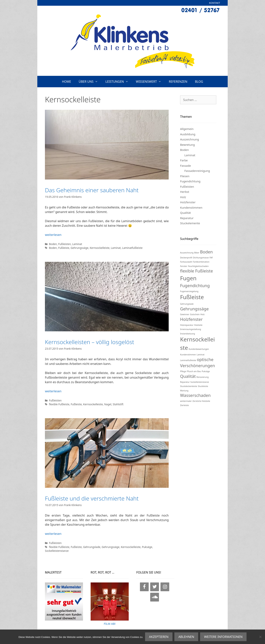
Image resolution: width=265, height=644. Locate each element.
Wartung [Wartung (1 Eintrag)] (184, 391)
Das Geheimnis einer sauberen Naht (92, 190)
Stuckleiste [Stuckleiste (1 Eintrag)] (203, 386)
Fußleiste (64, 248)
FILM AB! (110, 624)
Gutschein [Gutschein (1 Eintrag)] (195, 314)
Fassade (186, 166)
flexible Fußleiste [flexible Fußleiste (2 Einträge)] (196, 271)
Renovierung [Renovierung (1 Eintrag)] (203, 377)
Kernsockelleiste (100, 248)
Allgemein (187, 129)
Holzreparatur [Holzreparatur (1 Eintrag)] (187, 325)
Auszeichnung (190, 139)
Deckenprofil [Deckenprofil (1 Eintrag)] (186, 258)
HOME (66, 82)
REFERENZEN (178, 82)
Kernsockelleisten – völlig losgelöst (90, 342)
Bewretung (187, 145)
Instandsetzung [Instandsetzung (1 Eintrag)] (188, 334)
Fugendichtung (190, 181)
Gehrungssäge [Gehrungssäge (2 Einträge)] (194, 309)
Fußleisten (65, 244)
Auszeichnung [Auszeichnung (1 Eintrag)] (187, 253)
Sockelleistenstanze (57, 551)
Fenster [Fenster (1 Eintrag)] (184, 266)
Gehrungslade (92, 547)
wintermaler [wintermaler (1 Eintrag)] (186, 401)
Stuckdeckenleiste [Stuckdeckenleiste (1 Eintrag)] (189, 386)
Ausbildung (188, 134)
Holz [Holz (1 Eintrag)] (202, 314)
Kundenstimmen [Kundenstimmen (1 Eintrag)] (188, 355)
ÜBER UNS (90, 82)
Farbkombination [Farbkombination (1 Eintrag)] (201, 262)
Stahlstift (118, 404)
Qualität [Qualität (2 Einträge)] (188, 376)
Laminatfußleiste (132, 248)
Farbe (184, 160)
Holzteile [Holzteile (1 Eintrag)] (198, 325)
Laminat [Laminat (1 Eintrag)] (201, 355)
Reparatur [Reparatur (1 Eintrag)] (185, 382)
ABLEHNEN (186, 637)
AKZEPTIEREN (159, 637)
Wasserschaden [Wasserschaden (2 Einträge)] (195, 395)
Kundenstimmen (191, 207)
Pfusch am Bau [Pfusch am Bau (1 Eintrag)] (194, 371)
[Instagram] (165, 587)
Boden (53, 244)
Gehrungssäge (79, 248)
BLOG (199, 82)
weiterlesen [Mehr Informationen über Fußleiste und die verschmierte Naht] (53, 534)
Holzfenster (188, 202)
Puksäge (147, 547)
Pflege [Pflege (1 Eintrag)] (183, 371)
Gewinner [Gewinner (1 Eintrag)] (185, 314)
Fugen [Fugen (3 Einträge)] (188, 278)
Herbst (185, 192)
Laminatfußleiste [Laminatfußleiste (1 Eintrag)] (188, 360)
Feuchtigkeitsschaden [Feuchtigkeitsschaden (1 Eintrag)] (198, 266)
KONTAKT (215, 3)
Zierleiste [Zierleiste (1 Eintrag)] (184, 405)
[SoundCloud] (155, 597)
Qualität (185, 213)
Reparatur (187, 218)
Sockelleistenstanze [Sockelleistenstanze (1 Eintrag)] (200, 382)
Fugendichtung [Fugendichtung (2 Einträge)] (195, 286)
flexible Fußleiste (59, 404)
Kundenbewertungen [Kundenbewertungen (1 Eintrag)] (199, 349)
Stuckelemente (190, 223)
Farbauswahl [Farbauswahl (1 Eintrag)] (186, 262)
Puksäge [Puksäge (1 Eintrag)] (206, 371)
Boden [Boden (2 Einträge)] (206, 252)
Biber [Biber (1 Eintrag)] (197, 253)
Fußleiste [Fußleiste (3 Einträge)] (192, 297)
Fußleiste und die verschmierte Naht (92, 498)
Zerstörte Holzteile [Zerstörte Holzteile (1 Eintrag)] (201, 401)
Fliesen (185, 176)
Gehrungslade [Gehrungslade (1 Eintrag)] (187, 304)
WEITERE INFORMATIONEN (223, 637)
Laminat (77, 244)
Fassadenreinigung (197, 171)
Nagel (108, 404)
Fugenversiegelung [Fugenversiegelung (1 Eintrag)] (189, 291)
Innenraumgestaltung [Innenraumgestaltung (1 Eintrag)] (191, 329)
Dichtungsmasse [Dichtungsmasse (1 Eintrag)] (201, 258)
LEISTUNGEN (119, 82)
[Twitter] (155, 587)
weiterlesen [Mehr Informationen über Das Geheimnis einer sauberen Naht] (53, 235)
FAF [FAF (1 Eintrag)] (211, 258)
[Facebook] (144, 587)
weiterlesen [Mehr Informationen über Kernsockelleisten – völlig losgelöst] (53, 391)
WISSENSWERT (150, 82)
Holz (183, 197)
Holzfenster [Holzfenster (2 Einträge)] (191, 319)
